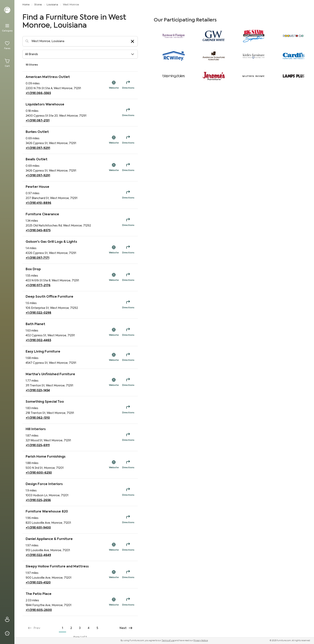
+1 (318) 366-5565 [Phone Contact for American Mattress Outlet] (38, 93)
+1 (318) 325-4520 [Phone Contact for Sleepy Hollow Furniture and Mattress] (38, 583)
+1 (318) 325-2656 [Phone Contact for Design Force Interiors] (38, 500)
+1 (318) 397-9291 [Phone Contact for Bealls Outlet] (38, 176)
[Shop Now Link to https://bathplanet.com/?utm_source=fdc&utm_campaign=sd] (114, 332)
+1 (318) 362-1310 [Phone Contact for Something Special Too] (38, 418)
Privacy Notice (201, 641)
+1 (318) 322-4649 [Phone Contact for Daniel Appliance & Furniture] (38, 555)
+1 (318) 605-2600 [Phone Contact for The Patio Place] (39, 610)
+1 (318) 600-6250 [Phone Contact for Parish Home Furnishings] (39, 473)
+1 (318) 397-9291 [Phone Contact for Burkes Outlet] (38, 148)
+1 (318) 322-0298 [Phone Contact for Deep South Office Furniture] (38, 313)
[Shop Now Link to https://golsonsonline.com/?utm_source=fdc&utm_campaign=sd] (114, 250)
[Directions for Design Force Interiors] (128, 492)
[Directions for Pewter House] (128, 195)
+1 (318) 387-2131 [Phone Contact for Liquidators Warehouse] (38, 121)
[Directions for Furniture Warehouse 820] (128, 520)
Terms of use (168, 641)
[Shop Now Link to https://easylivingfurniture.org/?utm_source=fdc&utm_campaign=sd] (114, 357)
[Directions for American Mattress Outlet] (128, 85)
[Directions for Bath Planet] (128, 332)
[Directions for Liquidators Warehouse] (128, 113)
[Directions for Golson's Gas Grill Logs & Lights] (128, 250)
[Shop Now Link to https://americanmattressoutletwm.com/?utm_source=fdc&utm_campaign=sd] (114, 85)
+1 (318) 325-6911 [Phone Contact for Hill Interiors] (38, 445)
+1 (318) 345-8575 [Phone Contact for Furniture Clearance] (38, 231)
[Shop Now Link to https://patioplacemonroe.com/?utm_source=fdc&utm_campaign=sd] (114, 602)
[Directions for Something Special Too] (128, 410)
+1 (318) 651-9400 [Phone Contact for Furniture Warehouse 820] (38, 528)
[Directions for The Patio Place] (128, 602)
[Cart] (7, 63)
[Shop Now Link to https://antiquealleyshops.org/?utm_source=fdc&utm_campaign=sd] (114, 382)
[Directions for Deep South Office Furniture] (128, 305)
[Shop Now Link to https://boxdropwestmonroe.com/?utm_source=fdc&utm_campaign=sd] (114, 277)
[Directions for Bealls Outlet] (128, 168)
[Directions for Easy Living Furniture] (128, 357)
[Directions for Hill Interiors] (128, 437)
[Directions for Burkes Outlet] (128, 140)
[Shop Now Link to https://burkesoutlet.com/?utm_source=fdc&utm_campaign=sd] (114, 140)
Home (26, 5)
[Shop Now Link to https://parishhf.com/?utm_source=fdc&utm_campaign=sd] (114, 465)
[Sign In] (7, 619)
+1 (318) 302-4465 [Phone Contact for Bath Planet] (38, 340)
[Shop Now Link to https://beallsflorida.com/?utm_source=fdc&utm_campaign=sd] (114, 168)
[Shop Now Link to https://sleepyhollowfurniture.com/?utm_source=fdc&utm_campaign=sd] (114, 575)
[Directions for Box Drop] (128, 277)
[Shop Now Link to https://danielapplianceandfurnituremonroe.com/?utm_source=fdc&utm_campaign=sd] (114, 547)
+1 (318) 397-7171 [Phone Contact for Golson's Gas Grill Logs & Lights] (37, 258)
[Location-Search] (80, 41)
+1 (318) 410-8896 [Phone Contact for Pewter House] (38, 203)
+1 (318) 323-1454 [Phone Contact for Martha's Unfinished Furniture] (38, 390)
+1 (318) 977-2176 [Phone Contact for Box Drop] (38, 285)
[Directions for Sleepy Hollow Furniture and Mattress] (128, 575)
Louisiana (52, 5)
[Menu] (7, 28)
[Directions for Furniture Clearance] (128, 222)
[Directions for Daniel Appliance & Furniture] (128, 547)
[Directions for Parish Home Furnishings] (128, 465)
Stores (38, 5)
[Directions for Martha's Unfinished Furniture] (128, 382)
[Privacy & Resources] (7, 633)
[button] (80, 54)
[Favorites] (7, 45)
